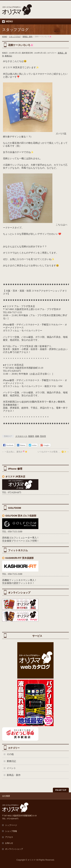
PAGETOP (61, 790)
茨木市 (43, 436)
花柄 (37, 436)
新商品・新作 (14, 775)
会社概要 (6, 796)
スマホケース (21, 436)
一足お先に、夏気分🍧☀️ (15, 452)
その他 (10, 754)
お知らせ (9, 843)
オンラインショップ (14, 849)
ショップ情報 (11, 831)
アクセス (9, 837)
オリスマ (32, 860)
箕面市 (31, 436)
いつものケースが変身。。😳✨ (53, 452)
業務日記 (8, 56)
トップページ (11, 825)
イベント (11, 768)
